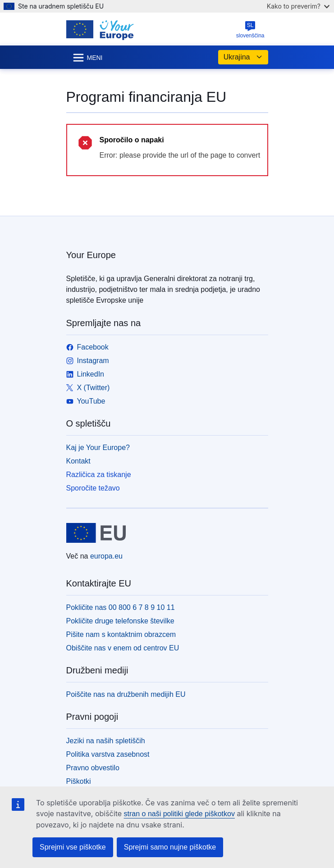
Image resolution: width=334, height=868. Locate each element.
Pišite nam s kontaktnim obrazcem (121, 634)
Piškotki (79, 781)
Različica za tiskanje (99, 475)
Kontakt (78, 461)
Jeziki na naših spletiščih (106, 741)
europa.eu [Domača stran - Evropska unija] (106, 556)
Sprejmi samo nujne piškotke (170, 847)
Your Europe (91, 255)
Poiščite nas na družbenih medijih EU (126, 694)
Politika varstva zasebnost (108, 754)
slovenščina (250, 30)
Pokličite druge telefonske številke (120, 621)
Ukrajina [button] (243, 57)
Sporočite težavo (93, 488)
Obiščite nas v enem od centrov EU (123, 648)
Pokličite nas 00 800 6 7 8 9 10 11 (121, 607)
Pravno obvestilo (93, 768)
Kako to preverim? (298, 6)
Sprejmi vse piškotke (73, 847)
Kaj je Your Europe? (98, 448)
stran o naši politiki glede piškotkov (179, 814)
